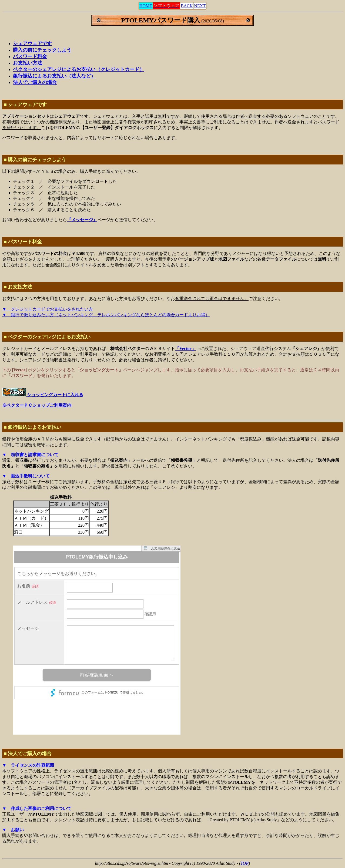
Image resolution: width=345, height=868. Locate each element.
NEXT (200, 6)
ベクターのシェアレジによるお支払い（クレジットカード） (79, 69)
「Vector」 (185, 349)
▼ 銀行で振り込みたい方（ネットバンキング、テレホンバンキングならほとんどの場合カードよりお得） (106, 315)
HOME (146, 6)
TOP (244, 863)
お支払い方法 (28, 63)
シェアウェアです (32, 43)
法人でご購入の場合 (35, 82)
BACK (187, 6)
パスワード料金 (30, 56)
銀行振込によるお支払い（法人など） (54, 76)
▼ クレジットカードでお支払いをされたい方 (48, 309)
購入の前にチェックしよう (42, 50)
